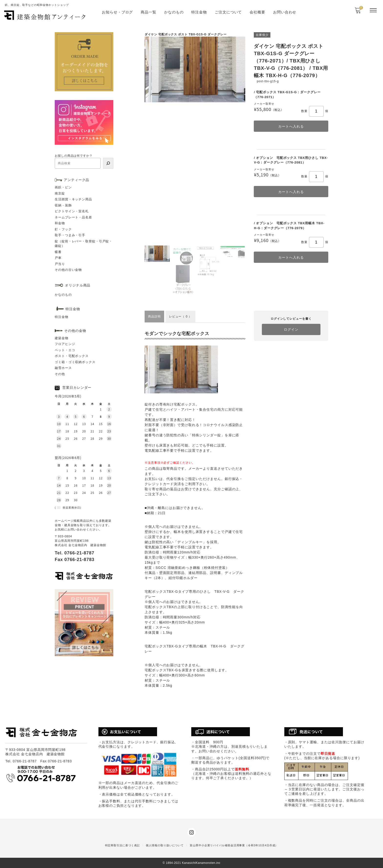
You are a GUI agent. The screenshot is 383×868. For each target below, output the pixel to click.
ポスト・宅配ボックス (72, 356)
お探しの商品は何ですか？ (74, 156)
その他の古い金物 (68, 270)
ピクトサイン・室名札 (72, 211)
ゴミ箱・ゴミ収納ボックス (75, 362)
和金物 (60, 223)
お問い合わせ (285, 12)
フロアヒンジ (65, 344)
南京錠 (60, 193)
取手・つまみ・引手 (70, 235)
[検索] (108, 163)
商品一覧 (149, 12)
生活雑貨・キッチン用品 (73, 199)
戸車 (58, 258)
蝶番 (58, 252)
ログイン (291, 329)
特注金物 (199, 12)
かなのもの (174, 12)
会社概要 (257, 12)
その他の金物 (75, 331)
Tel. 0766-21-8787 (74, 553)
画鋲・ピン (63, 187)
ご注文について (228, 12)
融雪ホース (63, 368)
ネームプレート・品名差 (73, 217)
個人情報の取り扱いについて (165, 845)
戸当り (60, 264)
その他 (60, 374)
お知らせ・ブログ (117, 12)
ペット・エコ (65, 350)
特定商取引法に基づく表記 (122, 845)
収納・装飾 (63, 205)
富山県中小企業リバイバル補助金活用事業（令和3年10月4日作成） (234, 845)
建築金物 (62, 338)
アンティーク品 (76, 180)
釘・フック (63, 229)
